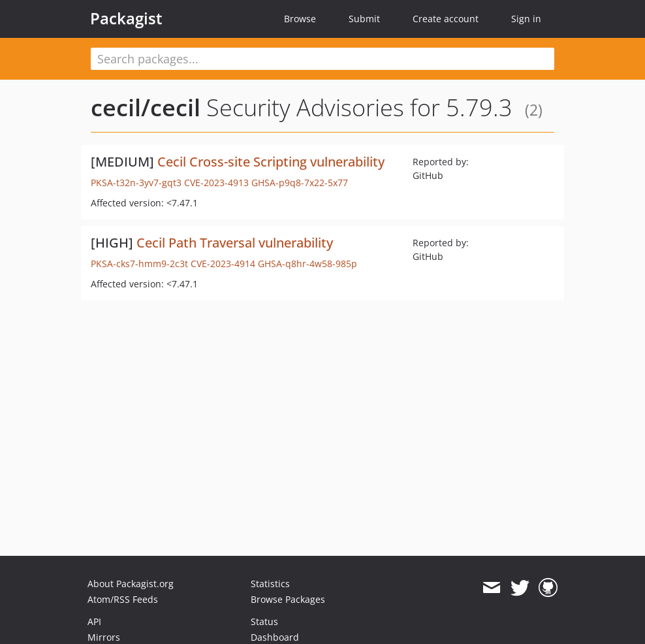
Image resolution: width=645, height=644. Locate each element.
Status (264, 621)
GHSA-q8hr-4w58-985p (307, 264)
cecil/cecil (146, 107)
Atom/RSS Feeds (123, 599)
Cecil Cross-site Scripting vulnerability (271, 162)
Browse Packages (288, 599)
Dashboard (275, 637)
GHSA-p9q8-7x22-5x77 (300, 183)
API (94, 621)
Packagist (126, 18)
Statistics (270, 584)
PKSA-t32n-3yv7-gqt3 (136, 183)
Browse (300, 19)
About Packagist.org (131, 584)
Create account (446, 19)
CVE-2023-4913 (216, 183)
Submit (364, 19)
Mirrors (104, 637)
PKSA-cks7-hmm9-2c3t (139, 264)
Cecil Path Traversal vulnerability (235, 243)
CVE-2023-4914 (223, 264)
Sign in (526, 19)
